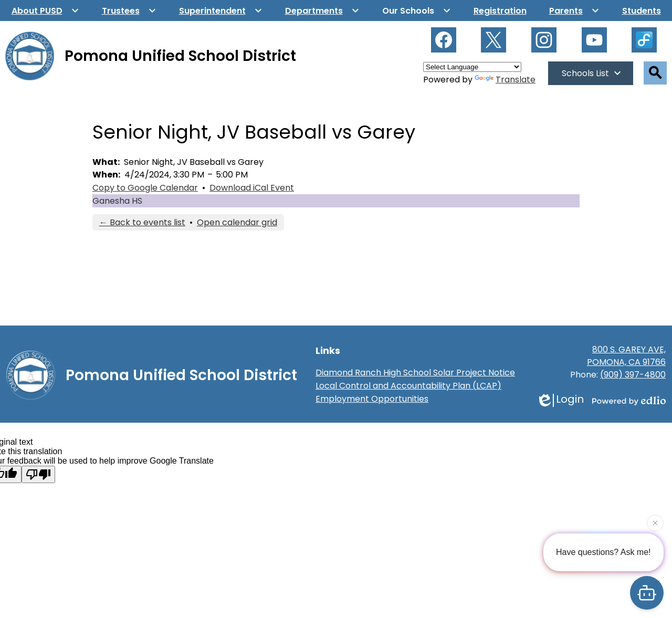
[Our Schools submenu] (417, 11)
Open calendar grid (237, 222)
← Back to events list (142, 222)
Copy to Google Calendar (145, 188)
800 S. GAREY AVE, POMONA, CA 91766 (626, 356)
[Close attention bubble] (655, 522)
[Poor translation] (38, 474)
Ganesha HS (117, 201)
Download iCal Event (252, 188)
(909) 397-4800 (633, 375)
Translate (505, 80)
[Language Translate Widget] (472, 67)
